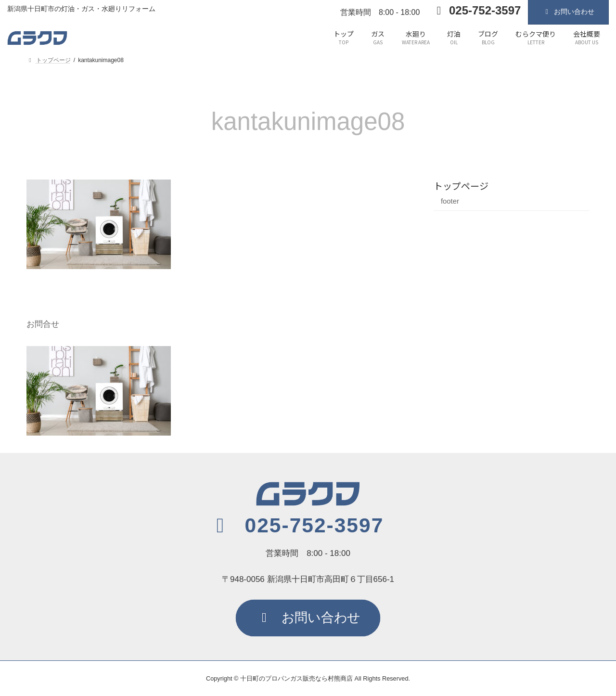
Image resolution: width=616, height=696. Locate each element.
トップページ (461, 186)
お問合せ (43, 324)
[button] (296, 526)
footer (450, 201)
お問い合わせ (568, 12)
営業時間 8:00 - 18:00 (380, 12)
